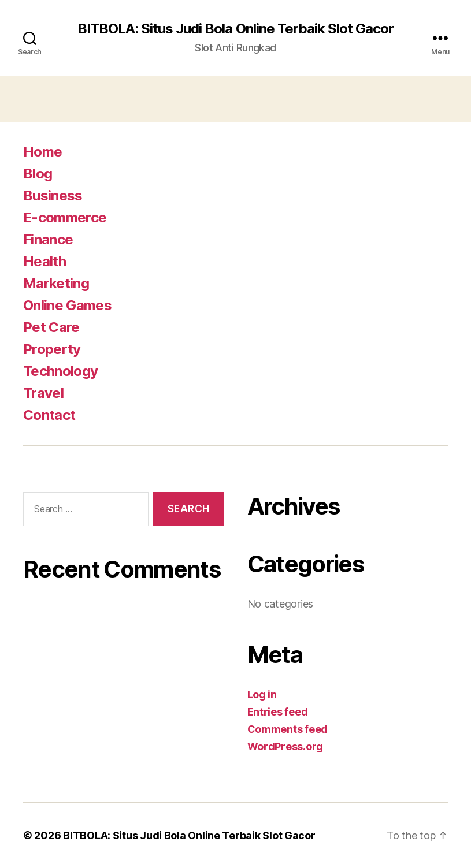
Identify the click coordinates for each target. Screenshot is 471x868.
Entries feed (278, 712)
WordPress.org (285, 746)
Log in (262, 694)
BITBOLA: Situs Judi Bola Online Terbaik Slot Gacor (235, 29)
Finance (48, 239)
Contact (49, 415)
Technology (60, 371)
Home (42, 152)
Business (53, 195)
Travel (43, 393)
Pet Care (51, 327)
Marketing (56, 283)
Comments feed (288, 729)
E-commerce (65, 217)
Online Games (67, 305)
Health (44, 261)
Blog (38, 174)
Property (52, 349)
